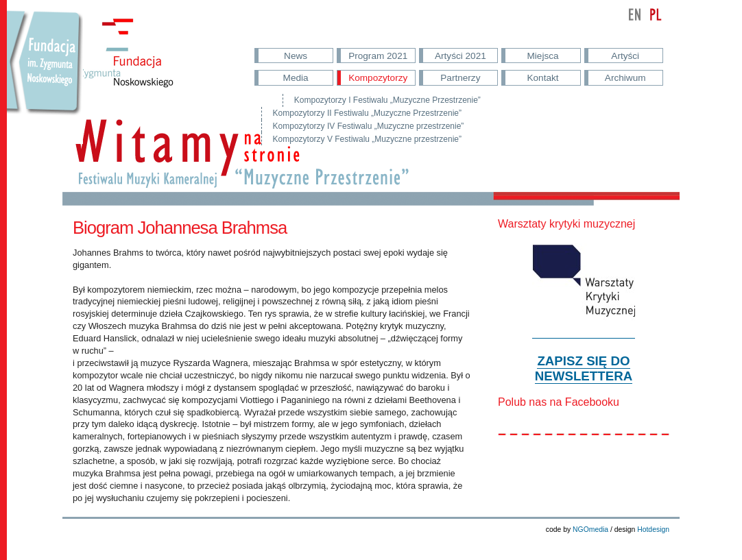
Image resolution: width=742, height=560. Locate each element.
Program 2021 (378, 56)
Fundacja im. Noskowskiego (136, 62)
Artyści (625, 56)
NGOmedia (590, 529)
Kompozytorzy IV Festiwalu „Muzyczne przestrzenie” (369, 126)
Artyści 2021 (460, 56)
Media (296, 78)
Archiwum (625, 78)
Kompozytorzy (378, 78)
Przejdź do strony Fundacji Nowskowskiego (45, 75)
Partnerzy (460, 78)
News (296, 56)
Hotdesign (653, 529)
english (635, 14)
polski (656, 14)
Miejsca (543, 56)
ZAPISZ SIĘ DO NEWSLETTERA (584, 368)
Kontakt (542, 78)
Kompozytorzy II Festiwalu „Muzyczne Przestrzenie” (367, 113)
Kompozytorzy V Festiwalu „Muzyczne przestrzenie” (367, 139)
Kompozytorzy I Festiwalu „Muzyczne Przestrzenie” (387, 100)
